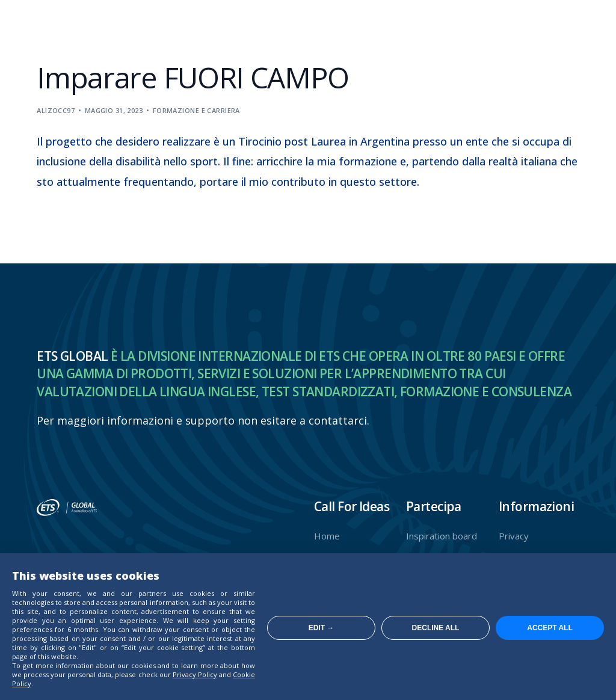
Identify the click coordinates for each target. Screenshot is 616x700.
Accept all (550, 628)
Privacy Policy (195, 674)
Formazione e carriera (196, 110)
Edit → (322, 628)
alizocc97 (56, 110)
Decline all (436, 628)
